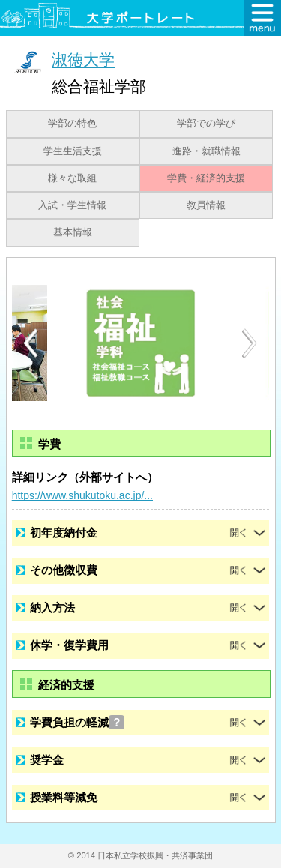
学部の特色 (72, 124)
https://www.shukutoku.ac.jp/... (82, 495)
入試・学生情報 (72, 205)
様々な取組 (72, 178)
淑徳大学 (83, 60)
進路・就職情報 (206, 151)
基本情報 (73, 232)
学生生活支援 (73, 151)
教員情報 (206, 205)
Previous (31, 343)
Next (250, 343)
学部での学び (206, 124)
